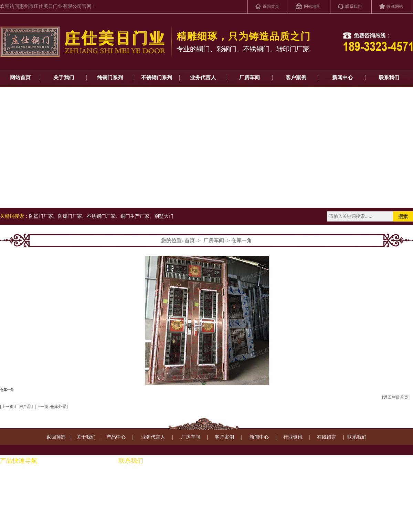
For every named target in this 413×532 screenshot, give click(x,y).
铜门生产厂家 (135, 216)
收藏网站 (395, 7)
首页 (190, 241)
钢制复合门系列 (17, 510)
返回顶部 (56, 437)
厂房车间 (250, 78)
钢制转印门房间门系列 (70, 488)
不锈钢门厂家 (101, 216)
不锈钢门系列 (157, 78)
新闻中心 (342, 78)
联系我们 (353, 7)
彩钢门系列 (12, 488)
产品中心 (116, 437)
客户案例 (296, 78)
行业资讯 (293, 437)
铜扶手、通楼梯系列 (67, 477)
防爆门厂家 (70, 216)
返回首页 (271, 7)
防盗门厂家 (41, 216)
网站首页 (20, 78)
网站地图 (312, 7)
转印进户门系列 (17, 521)
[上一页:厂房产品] (16, 407)
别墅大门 (164, 216)
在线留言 (327, 437)
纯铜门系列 (110, 78)
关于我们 (64, 78)
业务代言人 (203, 78)
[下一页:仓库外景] (51, 407)
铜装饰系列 (58, 499)
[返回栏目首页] (396, 397)
